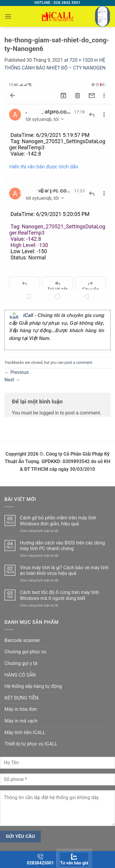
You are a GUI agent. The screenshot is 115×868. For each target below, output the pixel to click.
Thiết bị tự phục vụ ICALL (31, 744)
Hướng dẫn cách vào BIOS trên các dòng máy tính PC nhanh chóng (62, 546)
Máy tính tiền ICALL (25, 732)
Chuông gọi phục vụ (25, 652)
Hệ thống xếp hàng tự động (33, 686)
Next (12, 380)
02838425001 (40, 860)
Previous (17, 372)
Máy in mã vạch (21, 721)
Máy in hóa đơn (21, 709)
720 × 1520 (81, 60)
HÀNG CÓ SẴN (20, 675)
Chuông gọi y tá (21, 663)
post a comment (78, 362)
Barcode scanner (22, 640)
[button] (8, 16)
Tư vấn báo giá (74, 860)
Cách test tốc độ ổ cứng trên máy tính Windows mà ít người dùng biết (60, 595)
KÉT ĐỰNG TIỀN (22, 698)
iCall (28, 315)
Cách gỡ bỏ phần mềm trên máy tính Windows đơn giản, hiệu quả (58, 521)
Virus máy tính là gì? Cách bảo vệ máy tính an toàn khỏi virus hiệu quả (64, 570)
